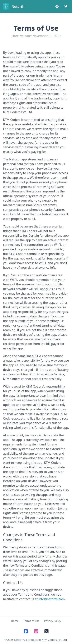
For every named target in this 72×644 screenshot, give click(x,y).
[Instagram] (36, 632)
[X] (46, 632)
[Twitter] (65, 6)
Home (15, 621)
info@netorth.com (52, 599)
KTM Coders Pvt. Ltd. (55, 640)
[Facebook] (57, 6)
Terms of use (31, 621)
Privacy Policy (52, 621)
